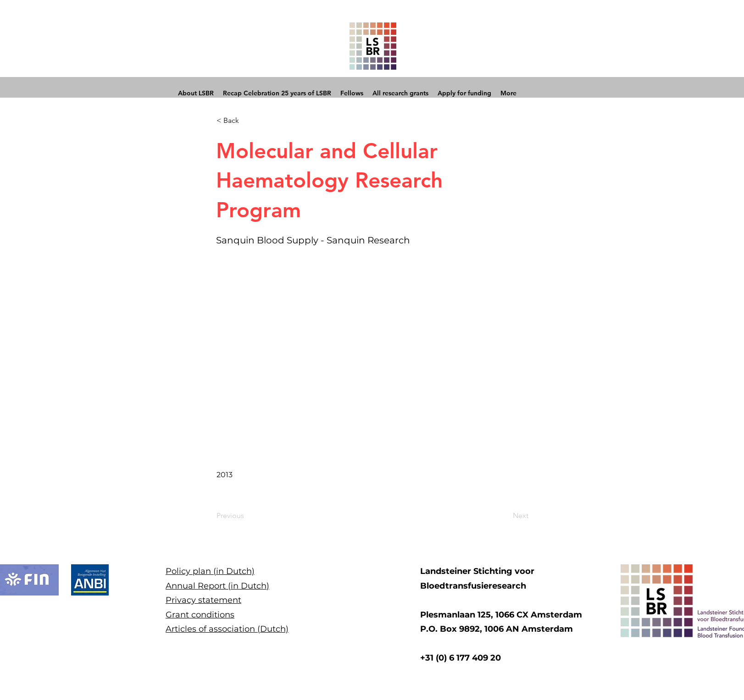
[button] (247, 121)
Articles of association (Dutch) (227, 629)
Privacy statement (203, 600)
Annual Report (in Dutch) (217, 586)
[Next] (505, 516)
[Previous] (247, 516)
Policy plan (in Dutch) (210, 571)
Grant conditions (200, 615)
